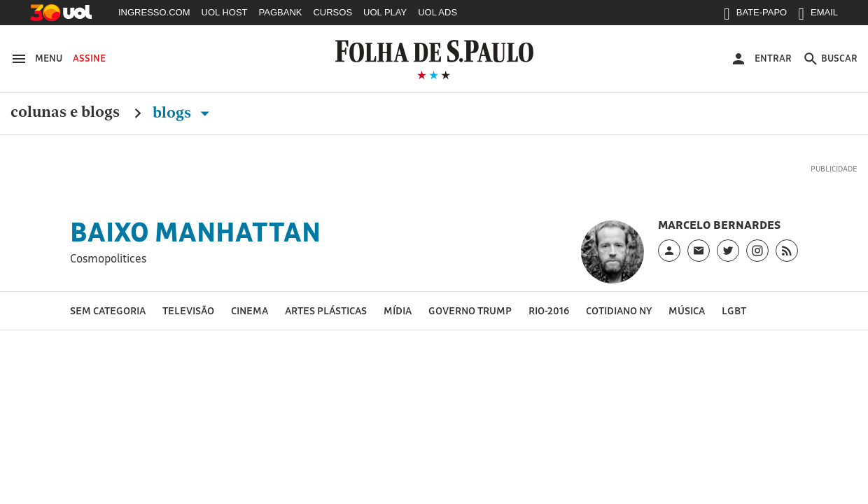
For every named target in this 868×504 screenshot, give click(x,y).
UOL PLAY (385, 12)
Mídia (398, 310)
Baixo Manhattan (195, 232)
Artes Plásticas (326, 310)
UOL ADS (437, 12)
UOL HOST (225, 12)
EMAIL (818, 15)
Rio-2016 (549, 310)
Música (687, 310)
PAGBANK (281, 12)
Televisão (188, 310)
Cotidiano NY (619, 310)
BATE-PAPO (755, 15)
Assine (89, 58)
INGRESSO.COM (154, 12)
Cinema (250, 310)
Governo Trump (470, 310)
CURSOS (332, 12)
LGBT (734, 310)
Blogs (184, 113)
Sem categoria (108, 310)
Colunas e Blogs (65, 113)
